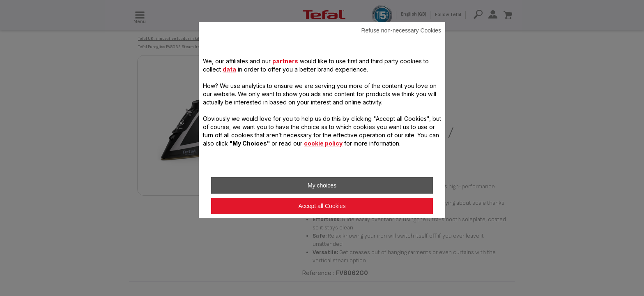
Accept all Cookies (322, 206)
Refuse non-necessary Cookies (401, 30)
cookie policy (323, 143)
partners (285, 61)
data (229, 69)
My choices (322, 185)
